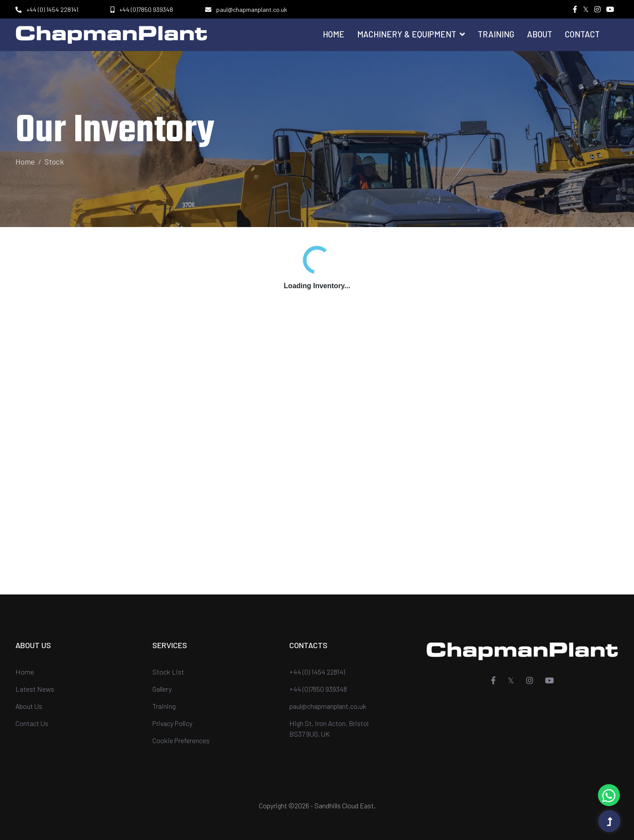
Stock (54, 161)
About (540, 34)
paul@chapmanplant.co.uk (252, 9)
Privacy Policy (172, 723)
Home (334, 34)
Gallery (162, 689)
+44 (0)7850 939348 (146, 9)
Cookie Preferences (181, 740)
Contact (582, 34)
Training (496, 34)
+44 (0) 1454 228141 (52, 9)
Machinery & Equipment (411, 34)
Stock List (168, 672)
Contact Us (32, 723)
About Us (29, 706)
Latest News (35, 689)
